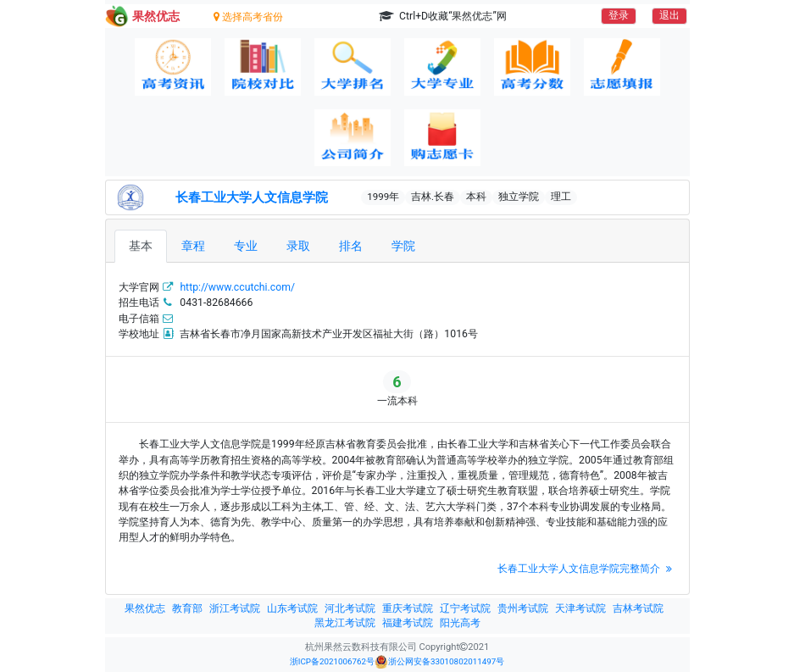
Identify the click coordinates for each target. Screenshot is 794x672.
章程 (193, 246)
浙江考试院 (235, 608)
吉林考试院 (638, 608)
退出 (669, 15)
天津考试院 (580, 608)
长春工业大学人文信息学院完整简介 (587, 569)
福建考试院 (408, 623)
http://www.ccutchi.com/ (237, 287)
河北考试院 (350, 608)
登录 (619, 15)
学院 (403, 246)
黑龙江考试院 (345, 623)
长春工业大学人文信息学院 (252, 197)
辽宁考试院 (465, 608)
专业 (246, 246)
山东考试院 (292, 608)
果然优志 (145, 608)
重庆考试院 (408, 608)
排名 (351, 246)
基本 (141, 246)
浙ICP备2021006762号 (332, 661)
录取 (298, 246)
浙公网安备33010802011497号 (439, 662)
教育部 (187, 608)
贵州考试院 (523, 608)
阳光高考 (460, 623)
